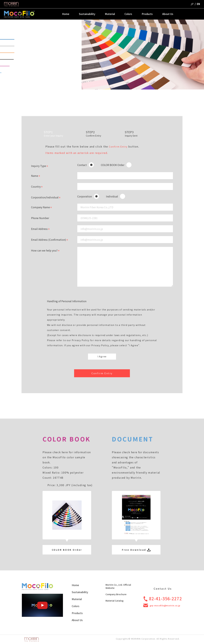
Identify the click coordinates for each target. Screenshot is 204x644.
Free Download (136, 550)
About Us (168, 14)
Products (147, 14)
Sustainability (87, 14)
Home (66, 14)
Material (110, 14)
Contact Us (193, 14)
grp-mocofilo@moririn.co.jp (162, 605)
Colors (128, 14)
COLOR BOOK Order (113, 165)
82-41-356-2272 (163, 598)
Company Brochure (116, 594)
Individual (112, 196)
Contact (82, 165)
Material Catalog (115, 601)
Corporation (85, 196)
